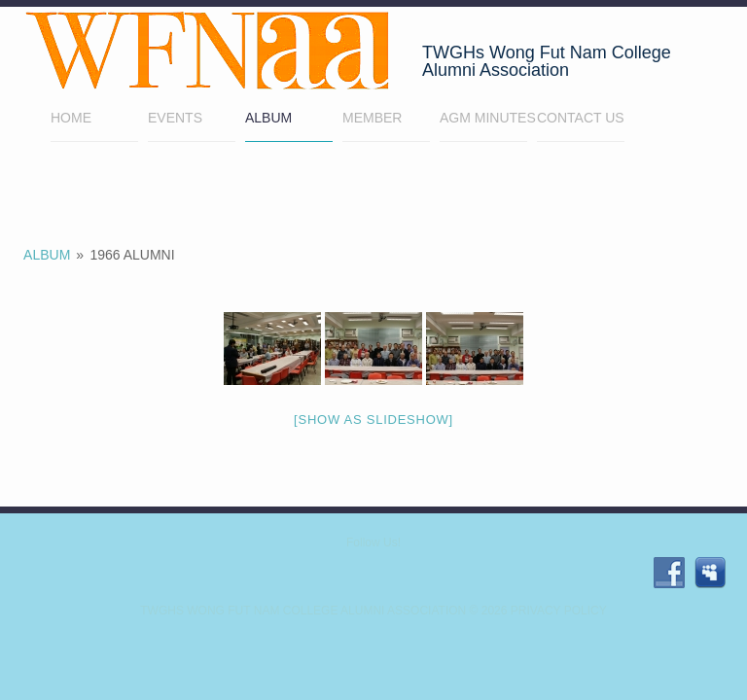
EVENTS (175, 118)
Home (94, 120)
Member (386, 120)
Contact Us (581, 118)
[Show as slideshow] (373, 420)
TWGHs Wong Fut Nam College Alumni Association (303, 611)
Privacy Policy (559, 611)
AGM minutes (483, 118)
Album (268, 118)
